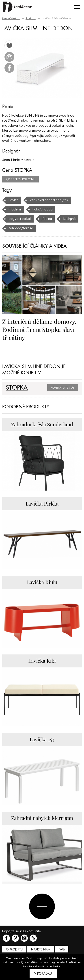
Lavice (14, 200)
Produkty (31, 18)
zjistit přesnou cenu (20, 179)
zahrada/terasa (21, 228)
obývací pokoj (20, 219)
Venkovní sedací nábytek (49, 200)
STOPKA (23, 170)
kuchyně (69, 219)
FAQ (62, 949)
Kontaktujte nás (63, 388)
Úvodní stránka (11, 18)
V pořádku (43, 974)
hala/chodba (43, 209)
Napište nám (41, 949)
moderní (15, 209)
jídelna (47, 219)
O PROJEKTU (14, 949)
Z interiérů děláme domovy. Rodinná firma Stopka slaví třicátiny (39, 329)
